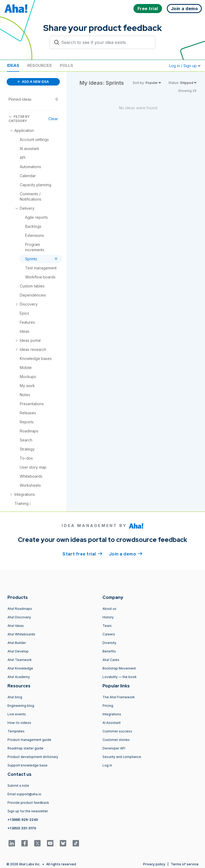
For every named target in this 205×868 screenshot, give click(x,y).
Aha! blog (15, 697)
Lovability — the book (120, 677)
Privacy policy (154, 864)
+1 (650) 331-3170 (22, 828)
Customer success (117, 731)
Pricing (108, 706)
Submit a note (18, 786)
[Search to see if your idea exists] (105, 42)
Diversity (109, 643)
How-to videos (19, 723)
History (108, 617)
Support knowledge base (27, 765)
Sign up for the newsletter (28, 811)
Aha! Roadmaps (20, 609)
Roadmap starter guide (25, 748)
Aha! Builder (17, 643)
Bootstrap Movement (119, 668)
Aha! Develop (18, 651)
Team (107, 626)
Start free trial (82, 554)
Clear (53, 119)
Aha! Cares (111, 660)
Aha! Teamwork (20, 660)
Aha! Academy (19, 677)
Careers (109, 634)
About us (109, 609)
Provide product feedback (28, 803)
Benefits (109, 651)
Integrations (112, 714)
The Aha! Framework (119, 697)
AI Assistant (112, 723)
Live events (17, 714)
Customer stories (116, 740)
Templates (16, 731)
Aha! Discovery (19, 617)
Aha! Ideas (16, 626)
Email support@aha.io (24, 794)
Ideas (13, 65)
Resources (40, 65)
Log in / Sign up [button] (185, 66)
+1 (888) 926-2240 (23, 820)
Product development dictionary (33, 757)
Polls (66, 65)
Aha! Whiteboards (21, 634)
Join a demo (126, 554)
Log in (107, 765)
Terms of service (185, 864)
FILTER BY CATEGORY (19, 119)
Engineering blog (21, 706)
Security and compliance (122, 757)
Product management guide (29, 740)
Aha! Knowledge (20, 668)
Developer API (114, 748)
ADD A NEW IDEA (33, 82)
